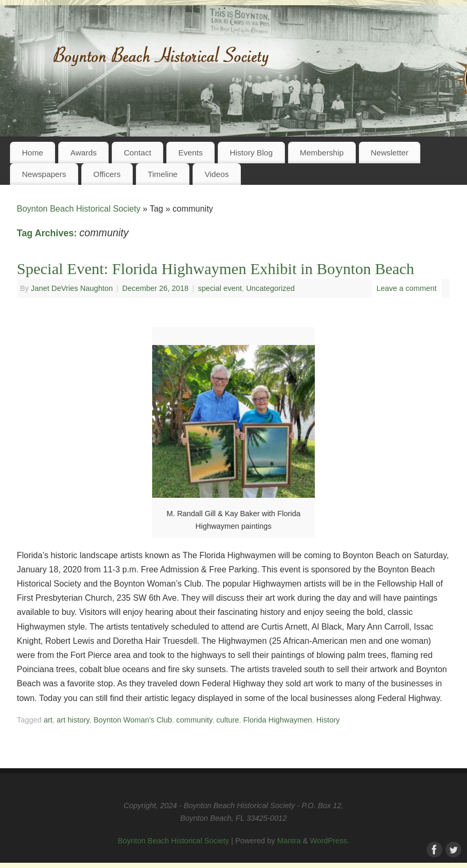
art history (73, 720)
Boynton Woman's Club (133, 720)
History (328, 720)
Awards (83, 153)
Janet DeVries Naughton (72, 288)
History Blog (251, 153)
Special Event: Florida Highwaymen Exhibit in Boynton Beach (215, 269)
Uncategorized (270, 288)
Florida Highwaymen (278, 720)
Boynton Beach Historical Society (79, 209)
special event (220, 288)
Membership (322, 153)
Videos (217, 174)
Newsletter (389, 153)
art (48, 720)
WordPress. (330, 841)
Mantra (289, 841)
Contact (137, 153)
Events (190, 153)
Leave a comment (407, 288)
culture (227, 720)
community (194, 720)
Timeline (162, 174)
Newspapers (44, 174)
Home (33, 153)
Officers (107, 174)
